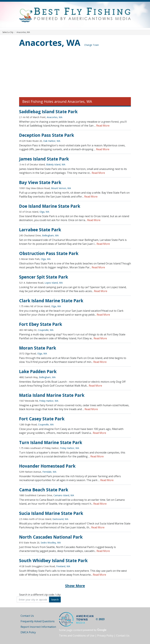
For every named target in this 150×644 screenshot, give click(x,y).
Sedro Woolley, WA (51, 543)
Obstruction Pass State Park (49, 253)
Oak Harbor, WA (52, 141)
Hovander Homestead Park (47, 466)
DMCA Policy (28, 632)
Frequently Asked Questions (38, 621)
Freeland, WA (63, 566)
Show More (75, 586)
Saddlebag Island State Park (48, 112)
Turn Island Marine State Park (51, 442)
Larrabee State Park (40, 230)
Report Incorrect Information (38, 627)
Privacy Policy (105, 636)
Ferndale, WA (49, 472)
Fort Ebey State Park (41, 324)
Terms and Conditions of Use (77, 636)
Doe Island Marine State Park (50, 206)
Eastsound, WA (60, 519)
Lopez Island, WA (54, 283)
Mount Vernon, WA (61, 188)
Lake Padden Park (38, 371)
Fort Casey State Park (42, 419)
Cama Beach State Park (44, 490)
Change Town (92, 45)
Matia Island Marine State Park (52, 395)
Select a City (8, 32)
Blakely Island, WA (56, 164)
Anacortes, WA (50, 42)
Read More (103, 126)
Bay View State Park (40, 182)
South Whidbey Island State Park (53, 561)
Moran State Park (38, 348)
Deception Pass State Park (47, 135)
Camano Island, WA (64, 495)
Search (55, 599)
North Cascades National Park (51, 537)
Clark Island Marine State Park (51, 301)
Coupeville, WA (46, 330)
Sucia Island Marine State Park (51, 513)
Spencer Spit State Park (44, 277)
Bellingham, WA (50, 235)
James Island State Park (44, 159)
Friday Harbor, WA (49, 401)
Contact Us (27, 616)
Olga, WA (44, 212)
